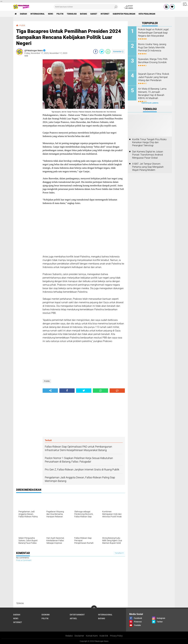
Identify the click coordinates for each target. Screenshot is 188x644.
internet (105, 14)
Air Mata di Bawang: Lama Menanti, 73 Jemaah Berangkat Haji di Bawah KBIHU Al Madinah (152, 93)
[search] (86, 7)
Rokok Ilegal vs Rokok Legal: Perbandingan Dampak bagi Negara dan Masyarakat (153, 32)
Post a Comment (24, 560)
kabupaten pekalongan (124, 14)
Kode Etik (104, 636)
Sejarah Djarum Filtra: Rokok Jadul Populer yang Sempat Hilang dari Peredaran (153, 77)
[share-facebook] (96, 52)
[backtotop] (94, 608)
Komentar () (118, 51)
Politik (60, 14)
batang (83, 14)
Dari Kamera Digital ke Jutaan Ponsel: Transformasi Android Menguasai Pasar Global (148, 155)
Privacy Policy (116, 636)
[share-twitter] (102, 52)
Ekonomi (46, 615)
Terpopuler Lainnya (150, 103)
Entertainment (77, 615)
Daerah (23, 14)
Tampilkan (119, 553)
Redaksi (69, 636)
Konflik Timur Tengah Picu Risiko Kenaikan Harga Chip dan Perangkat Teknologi (149, 142)
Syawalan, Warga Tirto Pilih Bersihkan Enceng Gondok (152, 60)
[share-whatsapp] (108, 52)
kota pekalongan (147, 14)
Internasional (38, 14)
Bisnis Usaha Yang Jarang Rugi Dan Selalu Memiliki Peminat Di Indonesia (152, 47)
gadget (94, 14)
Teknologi (72, 14)
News (51, 14)
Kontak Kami (92, 636)
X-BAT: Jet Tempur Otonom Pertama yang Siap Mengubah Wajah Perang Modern (148, 167)
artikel (73, 618)
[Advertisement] (28, 103)
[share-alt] (50, 391)
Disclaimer (79, 636)
